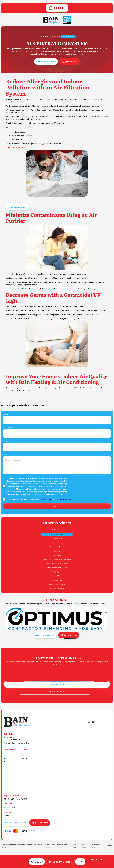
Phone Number (9, 439)
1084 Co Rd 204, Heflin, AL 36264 (16, 799)
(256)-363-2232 (9, 807)
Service (47, 36)
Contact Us (25, 758)
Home (40, 36)
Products (55, 36)
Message (7, 466)
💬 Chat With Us (99, 859)
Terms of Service (64, 510)
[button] (80, 862)
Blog (5, 762)
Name (6, 425)
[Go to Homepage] (52, 20)
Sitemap (109, 846)
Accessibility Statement (96, 846)
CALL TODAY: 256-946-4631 (16, 147)
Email (6, 452)
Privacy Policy (47, 510)
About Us (25, 755)
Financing (25, 762)
